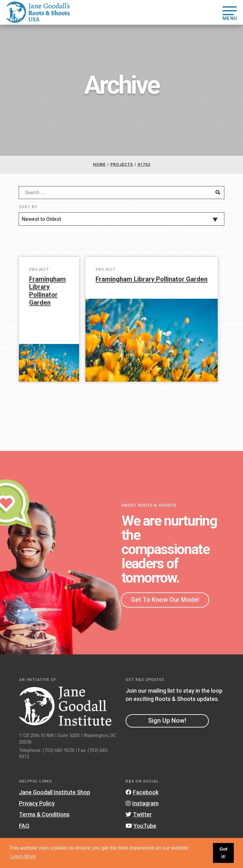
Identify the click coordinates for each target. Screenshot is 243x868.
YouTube (141, 826)
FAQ (24, 826)
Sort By (28, 207)
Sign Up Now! (167, 721)
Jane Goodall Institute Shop (55, 792)
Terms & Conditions (44, 814)
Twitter (139, 814)
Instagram (142, 803)
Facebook (142, 792)
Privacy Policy (37, 803)
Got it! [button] (224, 853)
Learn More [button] (23, 856)
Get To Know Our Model (165, 600)
